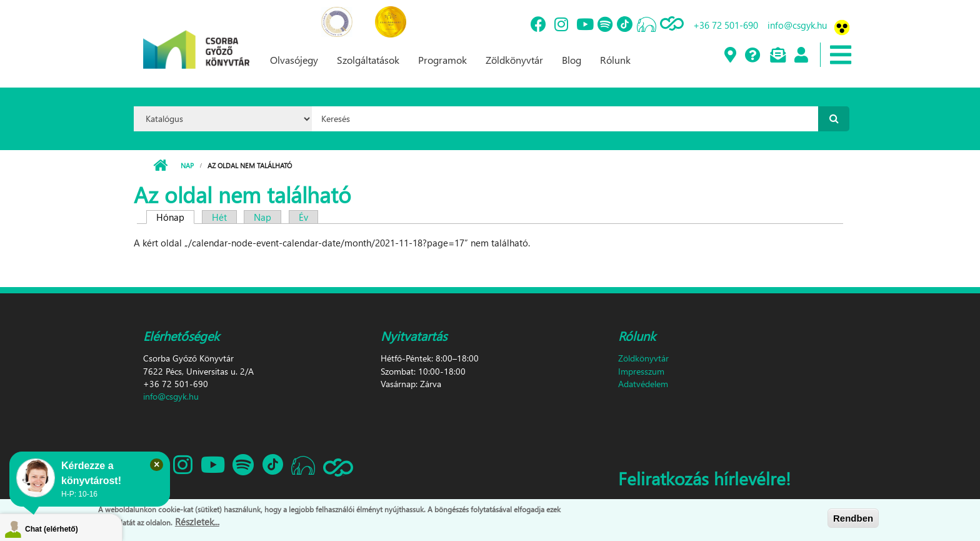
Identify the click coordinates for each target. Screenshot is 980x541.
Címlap (160, 166)
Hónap (175, 217)
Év (303, 217)
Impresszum (641, 371)
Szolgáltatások (368, 60)
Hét (219, 217)
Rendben (853, 518)
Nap (187, 165)
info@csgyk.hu (797, 25)
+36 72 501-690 (726, 25)
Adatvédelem (643, 384)
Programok (442, 60)
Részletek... (197, 522)
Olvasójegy (294, 60)
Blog (572, 60)
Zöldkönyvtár (514, 60)
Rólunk (615, 60)
